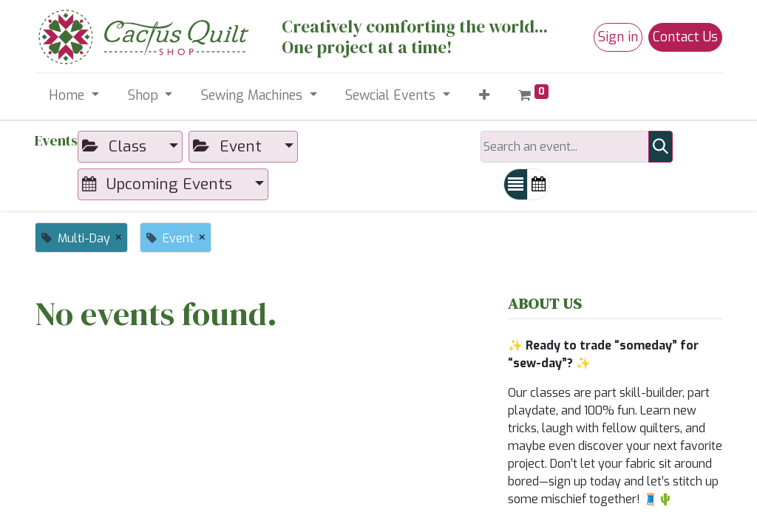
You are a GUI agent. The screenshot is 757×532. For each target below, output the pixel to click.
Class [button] (116, 146)
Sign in (618, 37)
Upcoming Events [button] (159, 184)
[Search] (661, 147)
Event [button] (230, 146)
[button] (484, 96)
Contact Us (685, 37)
